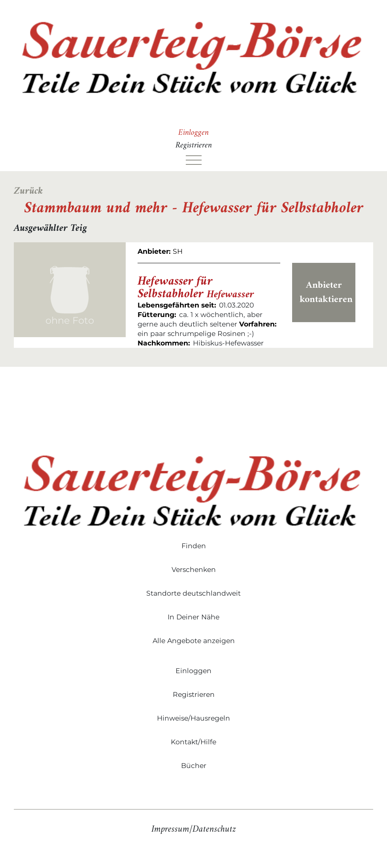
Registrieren (194, 145)
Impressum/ (172, 829)
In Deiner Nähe (193, 617)
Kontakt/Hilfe (193, 742)
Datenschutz (214, 829)
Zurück (28, 191)
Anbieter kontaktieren (326, 292)
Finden (194, 546)
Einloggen (193, 133)
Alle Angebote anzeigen (194, 641)
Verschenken (194, 569)
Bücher (194, 765)
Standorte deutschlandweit (193, 593)
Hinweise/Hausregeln (193, 718)
